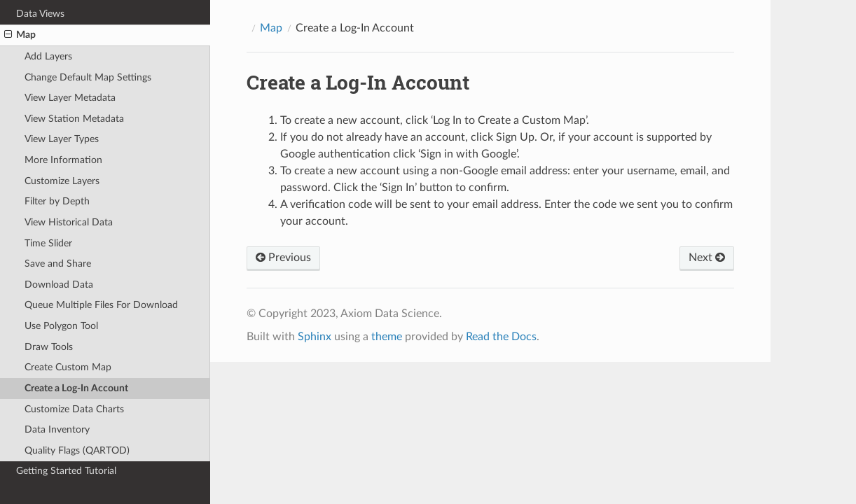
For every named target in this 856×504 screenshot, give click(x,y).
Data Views (40, 14)
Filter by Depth (57, 201)
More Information (63, 160)
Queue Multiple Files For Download (101, 305)
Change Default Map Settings (88, 77)
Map (20, 35)
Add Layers (48, 56)
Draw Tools (49, 347)
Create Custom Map (68, 367)
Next (707, 258)
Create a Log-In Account (76, 388)
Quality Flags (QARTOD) (77, 450)
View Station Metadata (74, 119)
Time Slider (48, 243)
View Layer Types (62, 139)
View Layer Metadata (70, 98)
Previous (283, 258)
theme (387, 337)
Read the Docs (501, 337)
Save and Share (58, 264)
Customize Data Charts (74, 409)
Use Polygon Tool (61, 326)
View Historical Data (69, 222)
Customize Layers (62, 181)
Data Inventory (57, 429)
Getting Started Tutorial (66, 471)
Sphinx (315, 337)
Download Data (59, 285)
